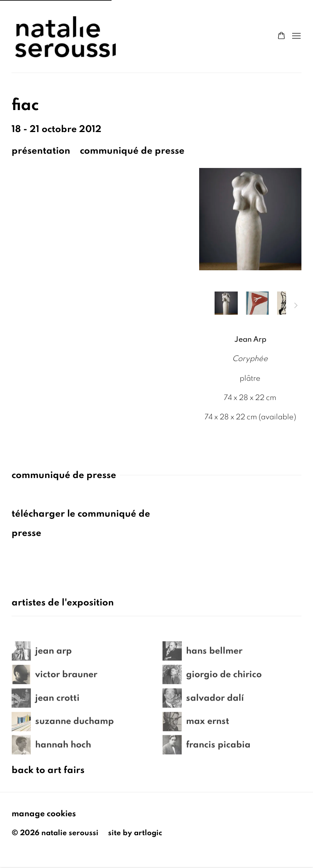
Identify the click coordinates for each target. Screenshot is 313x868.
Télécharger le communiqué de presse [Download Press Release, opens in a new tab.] (81, 523)
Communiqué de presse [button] (132, 151)
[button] (226, 303)
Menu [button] (296, 36)
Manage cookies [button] (44, 814)
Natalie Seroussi (66, 36)
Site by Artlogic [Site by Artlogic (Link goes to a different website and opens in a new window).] (135, 833)
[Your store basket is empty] (281, 36)
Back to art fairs (48, 770)
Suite (296, 307)
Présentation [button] (41, 151)
